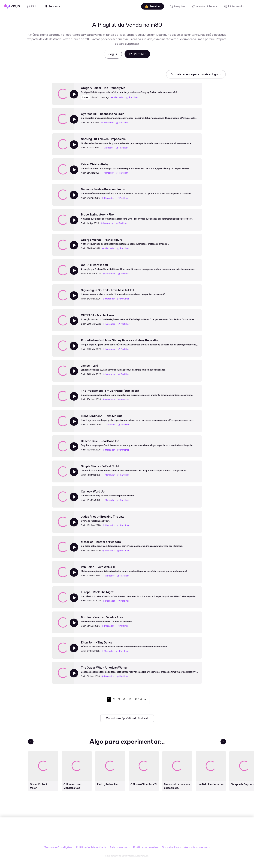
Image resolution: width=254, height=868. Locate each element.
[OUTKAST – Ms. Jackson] (140, 317)
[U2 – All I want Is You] (140, 267)
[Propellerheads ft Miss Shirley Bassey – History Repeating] (140, 342)
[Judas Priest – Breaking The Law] (105, 519)
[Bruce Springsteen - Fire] (140, 216)
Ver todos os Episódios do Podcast (127, 718)
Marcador (117, 97)
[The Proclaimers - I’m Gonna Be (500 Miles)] (140, 393)
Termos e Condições (58, 847)
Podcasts (52, 6)
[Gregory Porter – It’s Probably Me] (129, 90)
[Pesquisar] (177, 6)
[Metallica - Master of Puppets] (132, 544)
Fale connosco (120, 847)
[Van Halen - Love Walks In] (134, 569)
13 (130, 699)
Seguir (113, 54)
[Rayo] (127, 834)
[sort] (196, 74)
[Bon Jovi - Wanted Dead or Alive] (107, 619)
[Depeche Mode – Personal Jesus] (137, 191)
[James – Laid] (123, 368)
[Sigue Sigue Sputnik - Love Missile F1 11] (123, 292)
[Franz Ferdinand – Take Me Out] (140, 418)
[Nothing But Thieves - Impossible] (140, 141)
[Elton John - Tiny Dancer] (124, 644)
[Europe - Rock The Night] (140, 594)
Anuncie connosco (197, 847)
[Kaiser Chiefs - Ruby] (140, 166)
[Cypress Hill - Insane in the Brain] (140, 116)
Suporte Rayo (171, 847)
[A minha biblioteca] (205, 6)
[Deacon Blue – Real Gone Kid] (137, 443)
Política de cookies (146, 847)
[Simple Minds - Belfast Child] (134, 468)
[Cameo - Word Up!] (108, 493)
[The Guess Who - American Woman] (140, 669)
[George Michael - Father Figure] (125, 242)
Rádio (32, 6)
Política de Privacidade (91, 847)
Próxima (140, 699)
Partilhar (137, 54)
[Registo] (234, 6)
